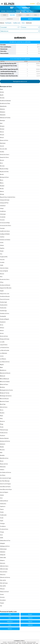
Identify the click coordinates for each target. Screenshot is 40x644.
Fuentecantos (3, 308)
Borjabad (2, 186)
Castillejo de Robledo (5, 234)
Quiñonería (3, 444)
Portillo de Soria (4, 433)
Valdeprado (3, 555)
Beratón (2, 174)
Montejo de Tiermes (5, 393)
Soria (1, 498)
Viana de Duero (4, 572)
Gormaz (2, 333)
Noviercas (2, 421)
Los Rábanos (3, 359)
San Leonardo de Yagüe (6, 478)
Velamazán (3, 563)
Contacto (5, 642)
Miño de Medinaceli (4, 379)
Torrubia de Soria (4, 529)
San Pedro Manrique (5, 481)
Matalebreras (3, 370)
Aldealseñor (3, 115)
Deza (1, 277)
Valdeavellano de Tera (5, 541)
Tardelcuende (3, 515)
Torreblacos (3, 526)
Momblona (2, 387)
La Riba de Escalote (5, 350)
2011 (36, 15)
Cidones (2, 245)
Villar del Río (3, 586)
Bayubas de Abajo (4, 169)
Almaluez (2, 129)
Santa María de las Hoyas (6, 489)
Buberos (2, 191)
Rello (1, 453)
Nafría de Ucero (4, 407)
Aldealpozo (3, 112)
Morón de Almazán (4, 399)
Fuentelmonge (3, 311)
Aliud (1, 123)
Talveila (2, 512)
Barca (1, 163)
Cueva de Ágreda (4, 271)
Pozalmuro (3, 436)
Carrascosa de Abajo (5, 223)
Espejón (2, 291)
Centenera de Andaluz (5, 240)
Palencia (30, 618)
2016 (20, 15)
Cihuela (2, 251)
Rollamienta (3, 467)
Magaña (2, 365)
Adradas (2, 92)
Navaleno (2, 413)
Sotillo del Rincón (4, 501)
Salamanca (10, 621)
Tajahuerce (3, 506)
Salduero (2, 470)
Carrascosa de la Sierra (5, 226)
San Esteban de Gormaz (6, 472)
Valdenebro (3, 552)
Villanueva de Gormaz (5, 577)
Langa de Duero (4, 345)
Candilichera (3, 211)
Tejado (2, 521)
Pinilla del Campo (4, 430)
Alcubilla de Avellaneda (5, 101)
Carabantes (3, 217)
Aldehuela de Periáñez (5, 118)
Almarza (2, 132)
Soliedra (2, 495)
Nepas (1, 416)
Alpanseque (3, 143)
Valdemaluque (3, 549)
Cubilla (2, 265)
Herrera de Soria (4, 336)
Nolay (1, 418)
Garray (2, 325)
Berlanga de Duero (4, 177)
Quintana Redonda (4, 438)
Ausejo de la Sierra (4, 157)
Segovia (30, 621)
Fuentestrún (3, 322)
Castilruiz (2, 237)
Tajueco (2, 509)
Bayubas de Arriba (4, 172)
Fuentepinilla (3, 316)
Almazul (2, 138)
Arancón (2, 146)
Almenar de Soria (4, 140)
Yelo (1, 606)
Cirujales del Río (4, 257)
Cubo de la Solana (4, 268)
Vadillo (2, 538)
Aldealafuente (3, 106)
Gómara (2, 331)
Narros (2, 410)
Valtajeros (2, 560)
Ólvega (2, 424)
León (10, 618)
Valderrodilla (3, 558)
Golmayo (2, 328)
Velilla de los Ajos (4, 569)
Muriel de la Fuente (4, 401)
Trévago (2, 532)
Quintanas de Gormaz (5, 441)
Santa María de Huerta (5, 487)
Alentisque (2, 120)
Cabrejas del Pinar (4, 203)
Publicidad (19, 642)
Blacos (2, 180)
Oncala (2, 427)
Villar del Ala (3, 580)
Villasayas (2, 589)
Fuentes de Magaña (4, 319)
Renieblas (2, 455)
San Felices (3, 475)
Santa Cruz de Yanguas (5, 484)
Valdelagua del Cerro (5, 546)
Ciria (1, 254)
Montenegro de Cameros (6, 396)
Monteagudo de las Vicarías (6, 390)
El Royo (2, 282)
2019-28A (12, 15)
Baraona (2, 160)
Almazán (2, 135)
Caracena (2, 220)
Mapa (28, 11)
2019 (5, 15)
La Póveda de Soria (4, 348)
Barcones (2, 166)
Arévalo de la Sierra (5, 155)
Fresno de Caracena (5, 299)
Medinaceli (3, 376)
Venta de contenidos (12, 642)
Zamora (10, 629)
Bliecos (2, 183)
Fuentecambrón (4, 305)
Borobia (2, 189)
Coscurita (2, 260)
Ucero (1, 535)
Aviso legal (24, 642)
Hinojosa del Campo (5, 339)
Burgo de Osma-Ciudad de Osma (8, 197)
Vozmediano (3, 600)
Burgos (30, 614)
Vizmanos (2, 597)
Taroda (2, 518)
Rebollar (2, 447)
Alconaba (2, 98)
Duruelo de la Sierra (5, 279)
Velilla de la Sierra (4, 566)
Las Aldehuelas (4, 353)
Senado (30, 19)
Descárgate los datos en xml (20, 81)
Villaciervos (3, 575)
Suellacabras (3, 504)
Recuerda (2, 450)
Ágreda (2, 95)
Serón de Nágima (4, 492)
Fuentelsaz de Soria (5, 313)
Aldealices (2, 109)
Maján (1, 367)
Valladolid (30, 625)
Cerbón (2, 243)
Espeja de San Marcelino (6, 288)
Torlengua (2, 524)
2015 (28, 15)
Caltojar (2, 208)
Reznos (2, 461)
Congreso (10, 19)
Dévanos (2, 274)
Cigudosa (2, 248)
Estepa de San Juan (5, 294)
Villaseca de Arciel (4, 592)
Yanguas (2, 603)
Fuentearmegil (3, 302)
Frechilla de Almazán (5, 296)
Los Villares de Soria (5, 362)
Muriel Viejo (3, 404)
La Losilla (2, 342)
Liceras (2, 356)
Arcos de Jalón (3, 149)
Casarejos (2, 228)
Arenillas (2, 152)
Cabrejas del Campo (5, 200)
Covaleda (2, 262)
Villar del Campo (4, 583)
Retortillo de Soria (4, 458)
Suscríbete (33, 4)
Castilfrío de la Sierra (5, 231)
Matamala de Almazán (5, 373)
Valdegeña (2, 543)
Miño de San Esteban (5, 382)
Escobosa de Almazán (5, 285)
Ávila (10, 614)
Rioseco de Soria (4, 464)
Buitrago (2, 194)
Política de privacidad (31, 642)
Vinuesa (2, 594)
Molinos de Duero (4, 384)
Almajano (2, 126)
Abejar (2, 89)
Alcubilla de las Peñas (5, 103)
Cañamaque (3, 214)
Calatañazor (3, 206)
